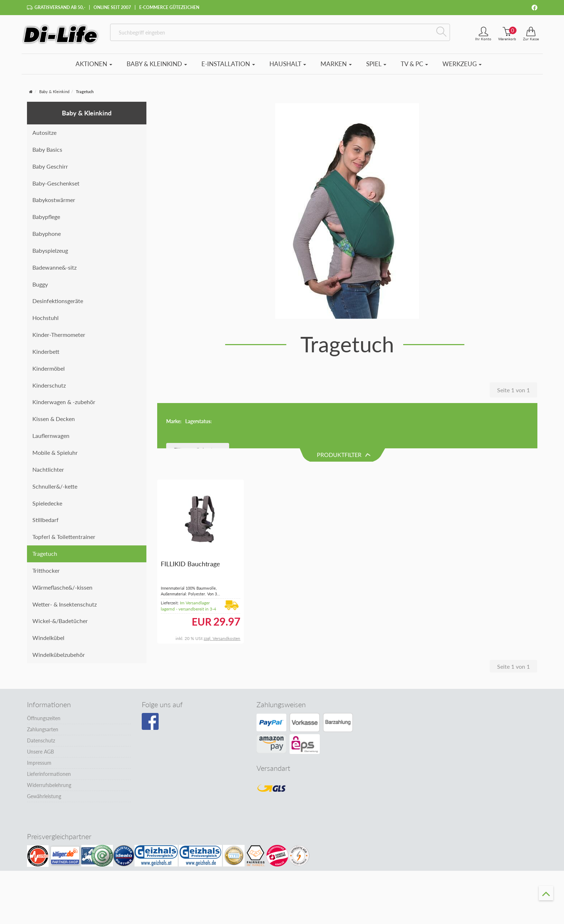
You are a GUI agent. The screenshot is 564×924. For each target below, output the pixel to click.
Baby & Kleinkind (157, 64)
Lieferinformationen (49, 770)
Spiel (376, 64)
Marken (336, 64)
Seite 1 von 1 (513, 390)
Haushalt (288, 64)
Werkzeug (462, 64)
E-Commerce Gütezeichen (169, 7)
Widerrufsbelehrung (49, 781)
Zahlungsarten (43, 725)
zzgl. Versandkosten (222, 593)
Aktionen (94, 64)
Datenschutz (41, 737)
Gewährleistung (44, 792)
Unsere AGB (40, 748)
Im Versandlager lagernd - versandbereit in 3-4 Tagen (188, 564)
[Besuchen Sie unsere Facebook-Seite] (150, 718)
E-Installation (228, 64)
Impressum (39, 759)
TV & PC (414, 64)
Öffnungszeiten (44, 714)
